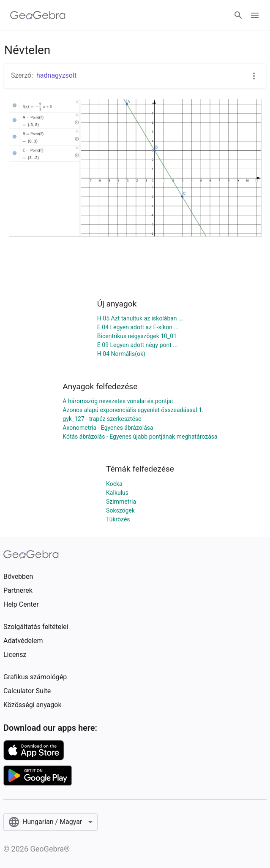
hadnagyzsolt (56, 75)
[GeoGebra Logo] (38, 15)
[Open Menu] (255, 15)
